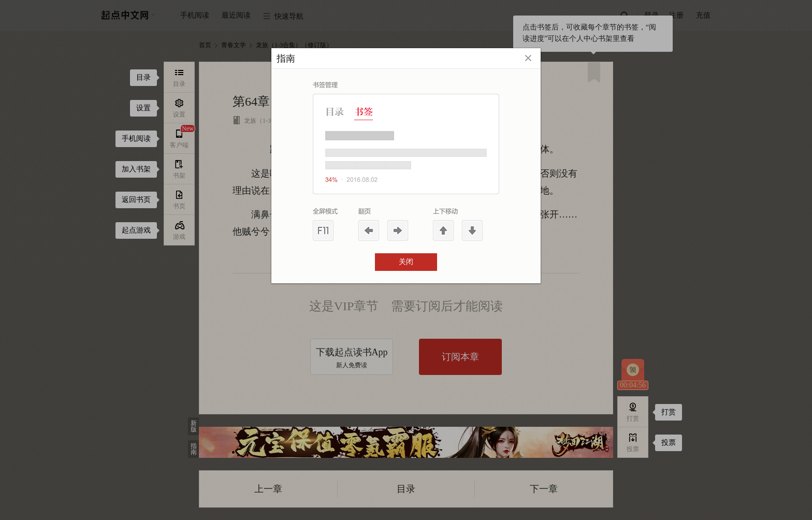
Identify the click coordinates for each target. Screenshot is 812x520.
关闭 (406, 262)
